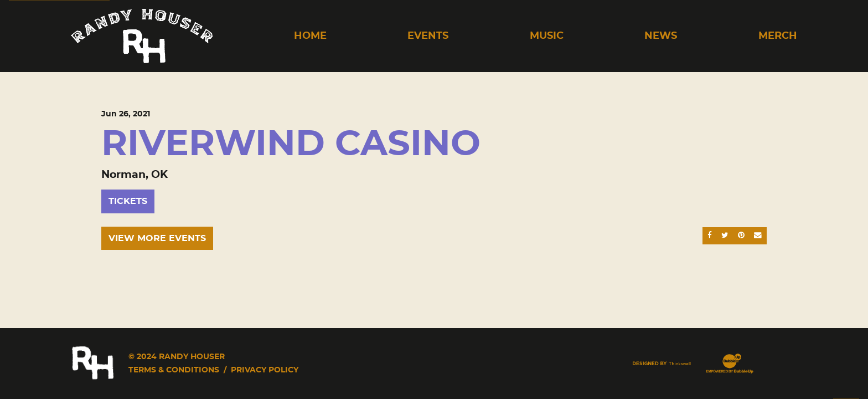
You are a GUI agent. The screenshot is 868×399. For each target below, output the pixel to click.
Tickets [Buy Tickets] (128, 201)
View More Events (157, 238)
